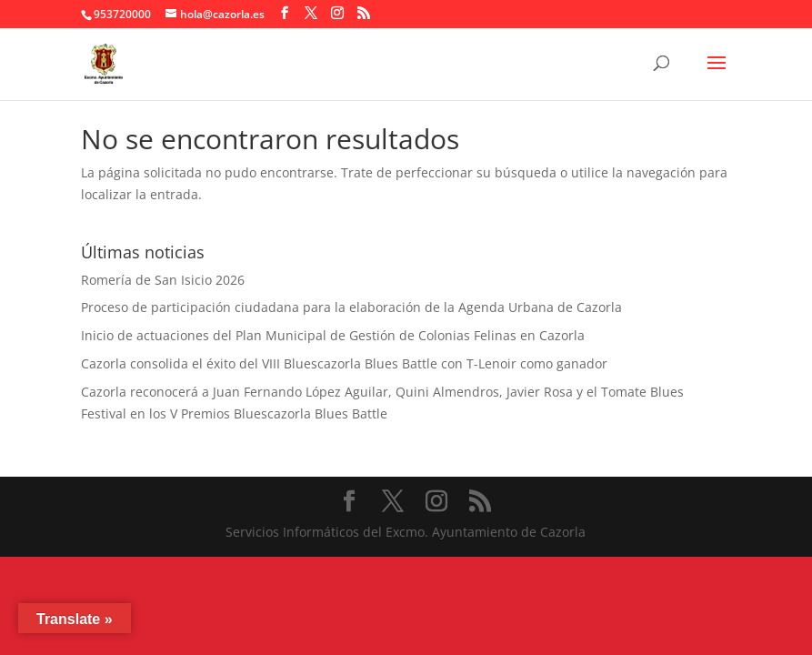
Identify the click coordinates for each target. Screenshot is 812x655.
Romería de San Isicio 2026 (163, 280)
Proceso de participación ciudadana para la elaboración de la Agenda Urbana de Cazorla (351, 307)
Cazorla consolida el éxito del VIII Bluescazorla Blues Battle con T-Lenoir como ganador (344, 363)
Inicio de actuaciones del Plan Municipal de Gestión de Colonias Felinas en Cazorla (333, 335)
